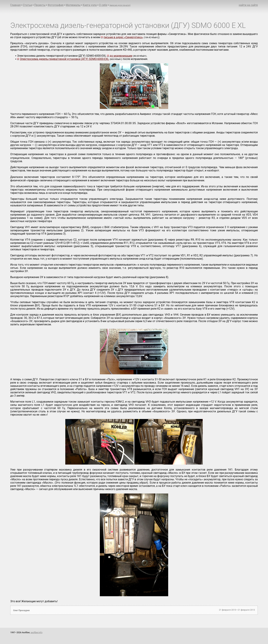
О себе (103, 5)
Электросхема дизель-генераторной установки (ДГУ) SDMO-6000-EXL (64, 59)
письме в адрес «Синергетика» (123, 37)
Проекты (40, 5)
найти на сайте (248, 5)
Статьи (27, 5)
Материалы (73, 5)
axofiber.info (36, 632)
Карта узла (90, 5)
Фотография (56, 5)
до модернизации (121, 56)
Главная (15, 5)
